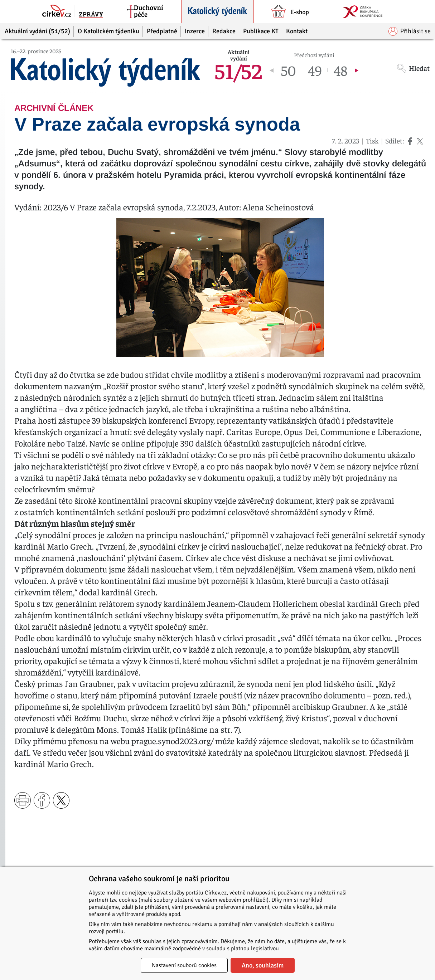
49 (315, 70)
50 (289, 70)
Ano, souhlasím (263, 965)
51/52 (238, 70)
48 (340, 70)
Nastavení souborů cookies (184, 965)
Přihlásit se (410, 31)
